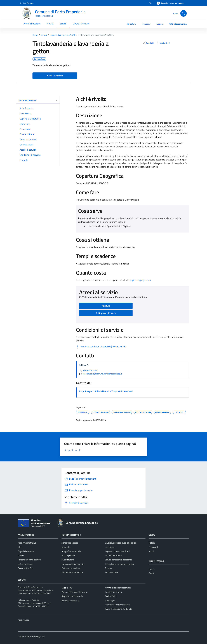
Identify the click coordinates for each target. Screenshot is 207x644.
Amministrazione (32, 24)
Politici (21, 555)
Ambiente (66, 547)
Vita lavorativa (111, 572)
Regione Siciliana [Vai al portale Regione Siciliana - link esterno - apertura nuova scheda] (27, 3)
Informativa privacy (114, 592)
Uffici (20, 547)
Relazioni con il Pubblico (28, 600)
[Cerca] (184, 13)
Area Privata (23, 620)
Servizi (63, 24)
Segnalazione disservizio (72, 596)
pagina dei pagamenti (140, 280)
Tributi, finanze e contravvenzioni (119, 564)
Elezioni (160, 24)
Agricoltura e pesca (70, 543)
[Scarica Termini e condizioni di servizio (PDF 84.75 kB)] (101, 347)
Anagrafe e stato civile (71, 551)
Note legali (110, 600)
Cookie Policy (111, 596)
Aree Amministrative (27, 543)
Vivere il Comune (81, 24)
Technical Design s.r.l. (36, 636)
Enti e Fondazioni (25, 564)
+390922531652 (89, 371)
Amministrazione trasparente (118, 588)
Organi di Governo (26, 551)
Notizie (152, 543)
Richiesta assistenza (70, 600)
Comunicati (154, 547)
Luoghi (152, 569)
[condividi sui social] (148, 43)
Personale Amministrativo (29, 560)
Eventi (151, 573)
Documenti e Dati (26, 568)
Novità (50, 24)
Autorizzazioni (68, 560)
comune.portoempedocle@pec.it (37, 603)
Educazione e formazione (72, 572)
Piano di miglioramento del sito (119, 609)
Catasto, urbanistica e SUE (73, 564)
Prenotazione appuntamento (74, 592)
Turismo (108, 568)
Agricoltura (131, 24)
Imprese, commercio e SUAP (117, 551)
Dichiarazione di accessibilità (117, 605)
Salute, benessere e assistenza (119, 560)
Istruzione (146, 24)
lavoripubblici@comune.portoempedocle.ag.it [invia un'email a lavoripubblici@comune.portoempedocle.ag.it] (100, 374)
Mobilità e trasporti (113, 555)
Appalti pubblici (68, 555)
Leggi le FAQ (67, 588)
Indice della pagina (38, 100)
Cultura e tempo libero (71, 568)
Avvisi (151, 551)
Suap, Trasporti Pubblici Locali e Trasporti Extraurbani (106, 391)
